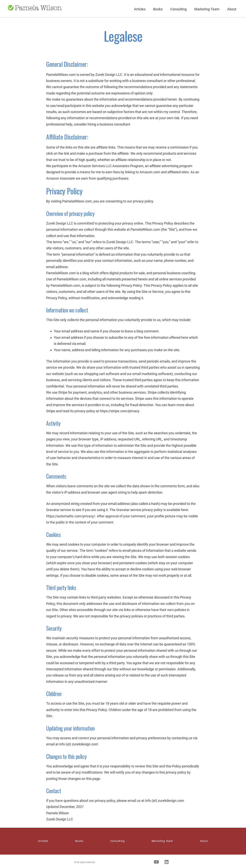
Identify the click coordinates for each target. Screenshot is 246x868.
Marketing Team (207, 9)
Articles (140, 9)
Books (158, 9)
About (232, 9)
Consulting (178, 9)
